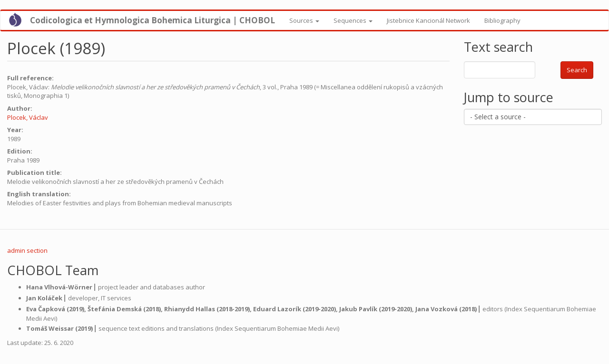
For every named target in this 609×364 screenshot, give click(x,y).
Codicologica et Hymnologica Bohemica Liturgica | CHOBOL (152, 20)
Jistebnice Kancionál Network (428, 20)
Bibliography (502, 20)
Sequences (353, 20)
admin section (27, 250)
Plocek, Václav (28, 117)
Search (577, 70)
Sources (304, 20)
